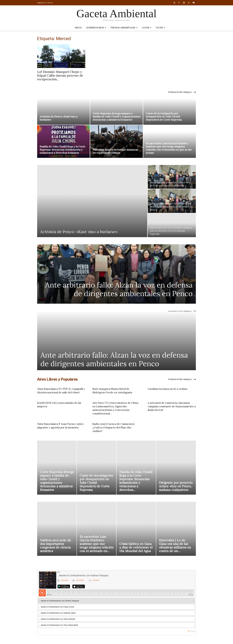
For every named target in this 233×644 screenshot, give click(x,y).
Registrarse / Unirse (45, 3)
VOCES (160, 28)
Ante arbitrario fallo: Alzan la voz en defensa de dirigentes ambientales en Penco (119, 289)
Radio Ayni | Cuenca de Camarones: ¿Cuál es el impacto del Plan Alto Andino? (114, 428)
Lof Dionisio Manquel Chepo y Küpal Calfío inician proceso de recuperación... (60, 76)
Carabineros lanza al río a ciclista (167, 389)
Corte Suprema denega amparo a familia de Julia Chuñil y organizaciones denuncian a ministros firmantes (116, 117)
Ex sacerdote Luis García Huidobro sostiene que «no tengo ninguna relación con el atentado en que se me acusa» (169, 148)
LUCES (147, 28)
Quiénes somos (96, 28)
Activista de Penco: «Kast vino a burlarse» (59, 118)
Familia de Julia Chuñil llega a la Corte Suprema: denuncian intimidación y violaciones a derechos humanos (62, 150)
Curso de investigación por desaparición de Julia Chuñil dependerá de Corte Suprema (164, 117)
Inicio (78, 28)
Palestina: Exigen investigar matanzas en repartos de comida (115, 151)
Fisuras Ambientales (124, 28)
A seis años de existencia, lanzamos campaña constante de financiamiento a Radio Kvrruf (172, 406)
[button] (174, 3)
